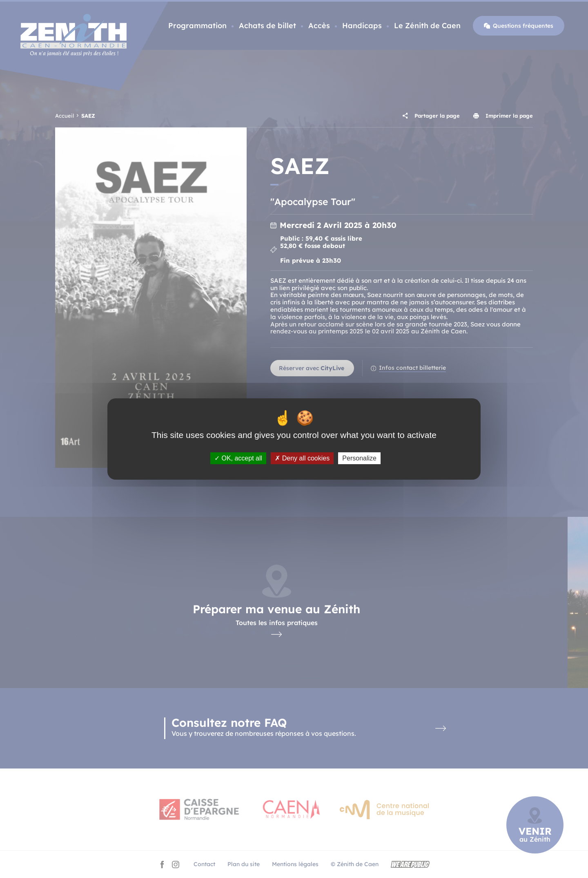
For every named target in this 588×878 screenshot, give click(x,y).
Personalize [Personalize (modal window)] (359, 458)
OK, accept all (238, 458)
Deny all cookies (302, 458)
